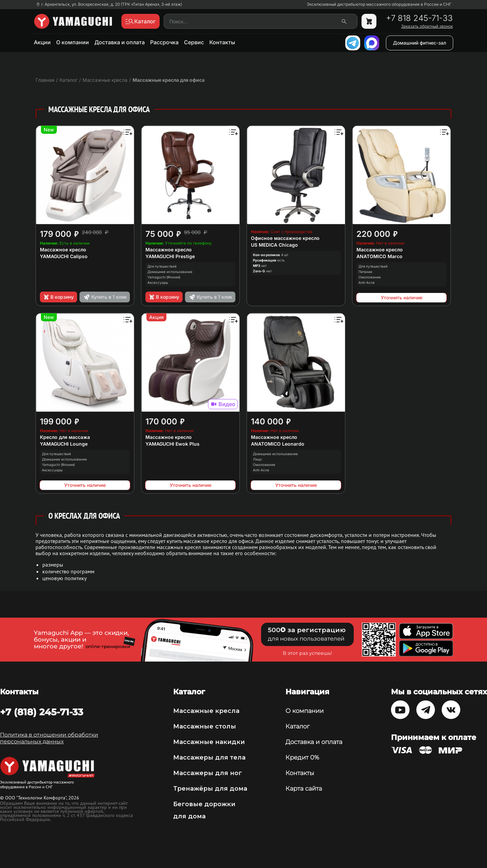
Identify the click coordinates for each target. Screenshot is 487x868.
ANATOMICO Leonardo (278, 444)
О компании (73, 42)
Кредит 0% (302, 758)
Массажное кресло (63, 250)
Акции (42, 42)
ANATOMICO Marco (379, 256)
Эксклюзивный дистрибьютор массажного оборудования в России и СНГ (379, 4)
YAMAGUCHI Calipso (64, 256)
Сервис (194, 42)
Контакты (222, 42)
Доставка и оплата (120, 42)
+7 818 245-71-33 (419, 18)
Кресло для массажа (65, 437)
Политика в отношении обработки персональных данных (49, 738)
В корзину (58, 297)
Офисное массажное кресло (285, 238)
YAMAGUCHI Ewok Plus (172, 444)
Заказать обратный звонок (427, 26)
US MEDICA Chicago (274, 245)
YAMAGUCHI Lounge (64, 444)
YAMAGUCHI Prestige (170, 256)
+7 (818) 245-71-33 (42, 712)
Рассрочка (164, 42)
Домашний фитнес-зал (420, 43)
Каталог (297, 726)
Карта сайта (304, 789)
